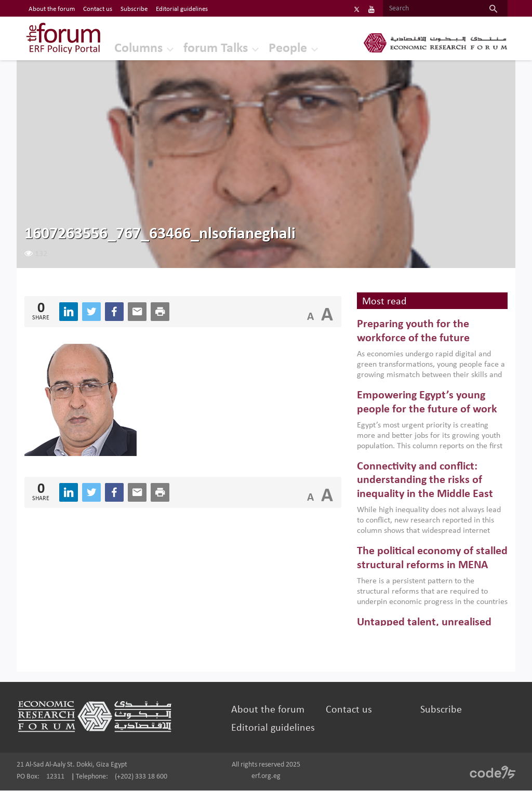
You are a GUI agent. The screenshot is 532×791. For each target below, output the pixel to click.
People (284, 49)
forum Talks (212, 49)
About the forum (268, 710)
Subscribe (441, 710)
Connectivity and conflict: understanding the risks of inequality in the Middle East (425, 481)
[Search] (431, 9)
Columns (135, 49)
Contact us (349, 710)
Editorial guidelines (273, 729)
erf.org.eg (266, 777)
